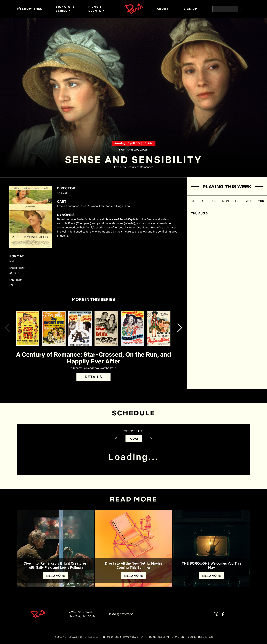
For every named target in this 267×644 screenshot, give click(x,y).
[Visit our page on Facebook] (223, 614)
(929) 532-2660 (123, 614)
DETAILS (93, 377)
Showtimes (30, 9)
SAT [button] (202, 201)
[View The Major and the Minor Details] (159, 328)
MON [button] (226, 201)
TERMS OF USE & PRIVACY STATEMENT (124, 637)
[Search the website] (225, 9)
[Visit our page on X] (216, 614)
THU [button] (261, 201)
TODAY (134, 439)
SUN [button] (214, 201)
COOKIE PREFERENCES (200, 637)
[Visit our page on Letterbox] (237, 614)
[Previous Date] (116, 439)
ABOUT (163, 9)
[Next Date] (151, 439)
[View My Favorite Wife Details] (54, 328)
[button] (7, 328)
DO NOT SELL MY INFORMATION (167, 637)
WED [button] (249, 201)
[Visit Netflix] (246, 616)
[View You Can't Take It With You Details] (28, 328)
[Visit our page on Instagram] (230, 614)
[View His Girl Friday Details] (106, 328)
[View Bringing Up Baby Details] (132, 328)
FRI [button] (192, 201)
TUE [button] (237, 201)
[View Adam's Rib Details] (80, 328)
